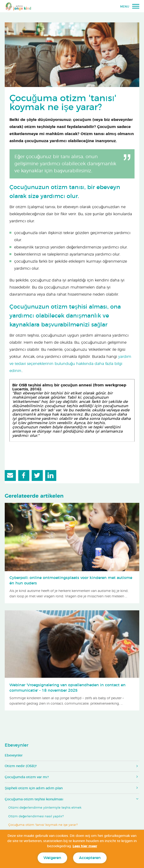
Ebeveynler (17, 745)
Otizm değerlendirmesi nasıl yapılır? (36, 816)
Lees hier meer (85, 846)
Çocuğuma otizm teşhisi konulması (34, 799)
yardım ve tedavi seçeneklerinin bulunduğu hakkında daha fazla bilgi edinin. (70, 364)
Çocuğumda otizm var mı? (27, 777)
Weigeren (52, 858)
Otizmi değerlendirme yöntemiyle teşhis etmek (45, 808)
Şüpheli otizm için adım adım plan (34, 788)
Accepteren (90, 858)
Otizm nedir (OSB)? (21, 766)
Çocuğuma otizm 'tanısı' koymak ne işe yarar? (43, 825)
